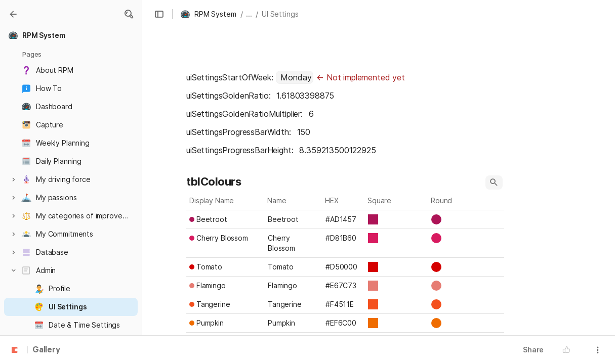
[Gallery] (13, 14)
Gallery (46, 350)
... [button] (249, 14)
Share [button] (533, 350)
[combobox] (295, 77)
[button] (129, 14)
